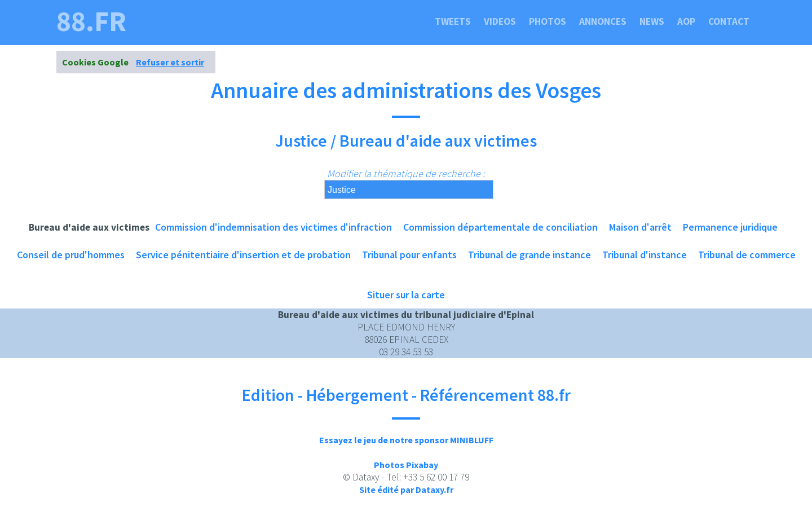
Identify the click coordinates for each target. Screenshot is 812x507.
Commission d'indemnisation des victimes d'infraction (273, 227)
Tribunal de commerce (747, 255)
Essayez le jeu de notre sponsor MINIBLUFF (406, 440)
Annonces (603, 21)
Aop (686, 21)
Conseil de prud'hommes (71, 255)
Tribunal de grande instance (529, 255)
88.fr (91, 21)
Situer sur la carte (406, 295)
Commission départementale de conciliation (500, 227)
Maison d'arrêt (640, 227)
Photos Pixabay (406, 465)
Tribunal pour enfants (409, 255)
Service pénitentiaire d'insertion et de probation (243, 255)
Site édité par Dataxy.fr (406, 490)
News (652, 21)
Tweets (453, 21)
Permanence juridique (730, 227)
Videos (500, 21)
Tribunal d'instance (645, 255)
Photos (548, 21)
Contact (729, 21)
